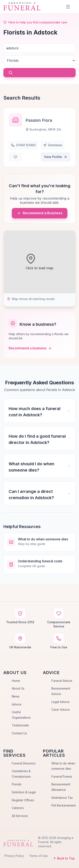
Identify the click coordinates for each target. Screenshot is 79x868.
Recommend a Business (40, 213)
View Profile (56, 157)
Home (16, 681)
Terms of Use (38, 856)
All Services (20, 816)
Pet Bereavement (64, 805)
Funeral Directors (24, 763)
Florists (17, 784)
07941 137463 (23, 145)
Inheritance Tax (62, 798)
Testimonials (20, 725)
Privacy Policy (14, 856)
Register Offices (23, 800)
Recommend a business (30, 348)
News (16, 696)
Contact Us (19, 733)
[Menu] (68, 7)
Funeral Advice (62, 681)
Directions (53, 145)
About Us (18, 688)
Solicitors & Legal (24, 792)
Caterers (18, 808)
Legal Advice (60, 702)
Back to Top (64, 858)
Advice (17, 704)
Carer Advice (61, 710)
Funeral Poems (62, 776)
